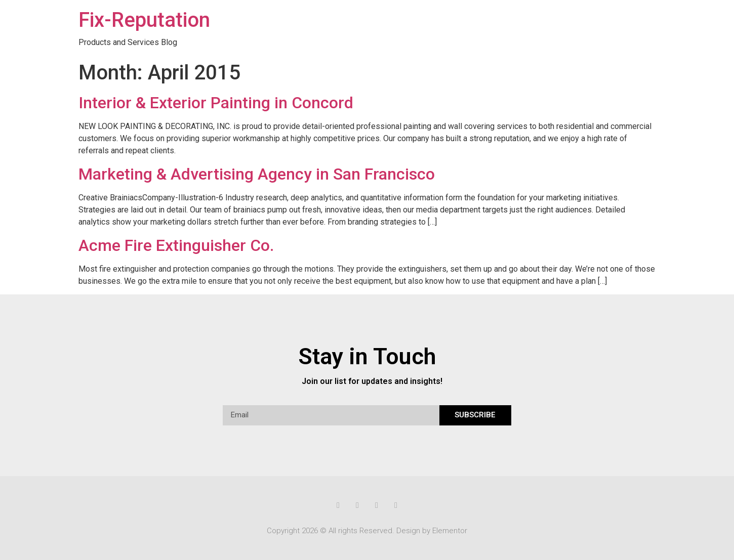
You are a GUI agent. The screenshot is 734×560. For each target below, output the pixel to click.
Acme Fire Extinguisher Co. (176, 245)
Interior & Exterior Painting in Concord (216, 103)
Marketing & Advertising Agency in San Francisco (257, 174)
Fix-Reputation (144, 20)
